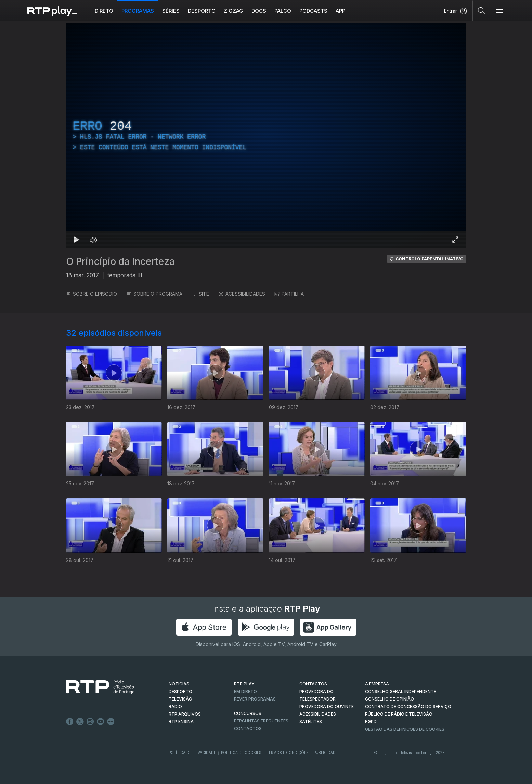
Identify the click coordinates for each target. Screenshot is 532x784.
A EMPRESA (377, 684)
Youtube (101, 722)
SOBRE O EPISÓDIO (92, 294)
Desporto (202, 11)
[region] (266, 135)
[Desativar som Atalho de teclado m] (93, 240)
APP (340, 11)
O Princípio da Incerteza (120, 261)
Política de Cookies (241, 753)
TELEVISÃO (180, 699)
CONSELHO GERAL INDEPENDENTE (401, 691)
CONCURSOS (248, 713)
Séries (171, 11)
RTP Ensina (181, 722)
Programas (138, 11)
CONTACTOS (313, 684)
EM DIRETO (245, 691)
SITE (200, 294)
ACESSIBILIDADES (242, 294)
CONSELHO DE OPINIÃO (390, 699)
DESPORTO (180, 691)
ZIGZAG (233, 11)
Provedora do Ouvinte (327, 706)
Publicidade (326, 753)
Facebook (70, 722)
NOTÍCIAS (179, 684)
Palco (283, 11)
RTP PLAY (244, 684)
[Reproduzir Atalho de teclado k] (77, 240)
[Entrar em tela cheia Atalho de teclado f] (455, 240)
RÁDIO (175, 706)
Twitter (80, 722)
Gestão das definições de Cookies (405, 729)
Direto (104, 11)
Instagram (90, 722)
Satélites (311, 722)
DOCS (259, 11)
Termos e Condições (288, 753)
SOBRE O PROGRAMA (154, 294)
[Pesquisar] (482, 10)
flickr (111, 722)
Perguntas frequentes (261, 721)
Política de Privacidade (192, 753)
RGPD (371, 722)
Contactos (248, 728)
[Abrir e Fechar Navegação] (499, 11)
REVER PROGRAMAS (255, 699)
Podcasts (313, 11)
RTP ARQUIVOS (185, 714)
